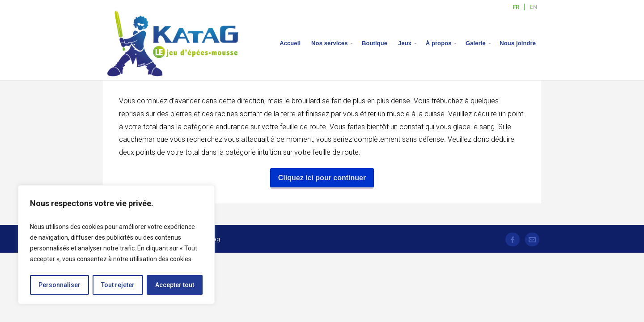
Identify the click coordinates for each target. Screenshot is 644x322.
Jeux (405, 43)
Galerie (476, 43)
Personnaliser (59, 285)
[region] (116, 245)
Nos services (329, 43)
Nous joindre (518, 43)
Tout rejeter (118, 285)
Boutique (375, 43)
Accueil (290, 43)
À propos (439, 43)
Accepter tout (175, 285)
